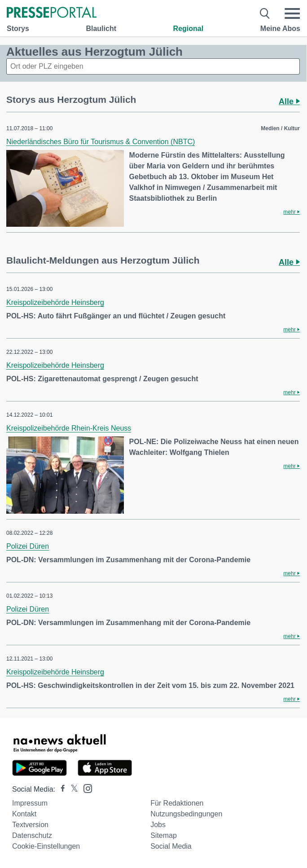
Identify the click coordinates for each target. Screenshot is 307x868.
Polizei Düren (28, 546)
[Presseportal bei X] (72, 789)
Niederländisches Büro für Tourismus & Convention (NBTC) (101, 142)
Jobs (158, 825)
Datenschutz (32, 835)
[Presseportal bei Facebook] (60, 789)
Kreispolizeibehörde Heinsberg (55, 302)
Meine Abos (280, 29)
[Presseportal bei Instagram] (85, 788)
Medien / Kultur (280, 128)
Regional (189, 29)
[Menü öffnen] (292, 13)
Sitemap (164, 835)
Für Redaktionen (177, 803)
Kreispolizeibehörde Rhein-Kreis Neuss (69, 428)
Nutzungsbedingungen (186, 814)
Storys (18, 29)
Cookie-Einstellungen (46, 846)
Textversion (30, 825)
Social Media (171, 846)
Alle (289, 101)
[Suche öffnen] (265, 13)
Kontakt (24, 814)
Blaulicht (101, 29)
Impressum (30, 803)
